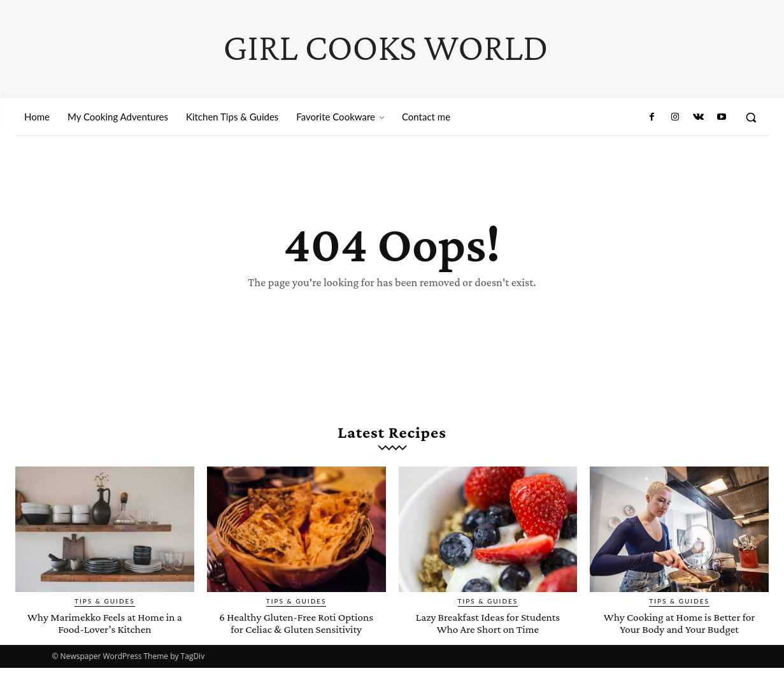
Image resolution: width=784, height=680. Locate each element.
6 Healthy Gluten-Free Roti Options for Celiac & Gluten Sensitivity (296, 629)
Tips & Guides (105, 601)
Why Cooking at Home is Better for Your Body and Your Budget (679, 623)
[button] (751, 117)
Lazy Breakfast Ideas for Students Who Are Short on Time (488, 623)
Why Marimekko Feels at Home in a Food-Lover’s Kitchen (105, 623)
